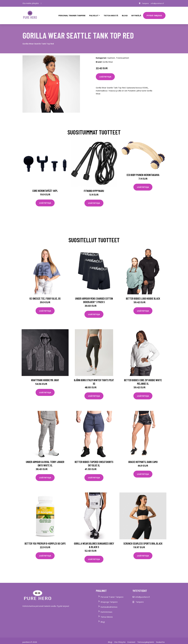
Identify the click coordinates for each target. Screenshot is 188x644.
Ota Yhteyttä (120, 640)
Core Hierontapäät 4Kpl (45, 188)
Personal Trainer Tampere (112, 594)
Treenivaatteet (122, 55)
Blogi (125, 14)
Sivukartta (160, 640)
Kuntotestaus (106, 609)
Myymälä (136, 14)
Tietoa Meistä (107, 614)
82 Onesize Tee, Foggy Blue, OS (45, 296)
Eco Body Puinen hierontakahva (143, 172)
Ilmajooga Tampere (109, 599)
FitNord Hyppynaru (94, 188)
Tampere (144, 3)
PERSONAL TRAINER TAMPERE (72, 14)
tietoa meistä (111, 14)
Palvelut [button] (94, 14)
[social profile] (41, 3)
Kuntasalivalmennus (109, 604)
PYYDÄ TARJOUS (154, 14)
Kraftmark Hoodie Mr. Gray (45, 378)
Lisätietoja (105, 74)
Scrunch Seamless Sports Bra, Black (143, 541)
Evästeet (131, 640)
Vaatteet (111, 55)
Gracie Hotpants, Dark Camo (143, 459)
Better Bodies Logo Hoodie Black (143, 296)
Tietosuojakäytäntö (146, 640)
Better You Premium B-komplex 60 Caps (45, 541)
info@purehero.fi (157, 3)
